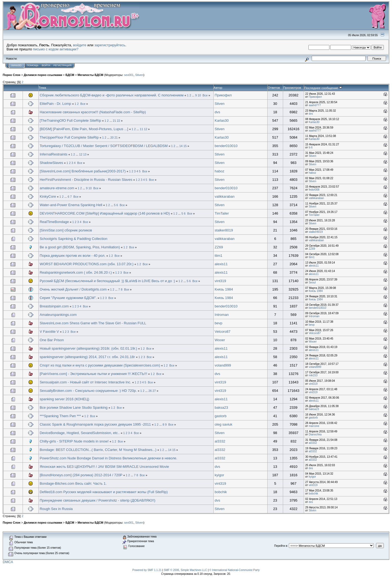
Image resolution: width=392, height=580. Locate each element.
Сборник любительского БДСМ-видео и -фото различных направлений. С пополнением (112, 95)
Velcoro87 (223, 332)
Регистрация (62, 65)
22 (118, 121)
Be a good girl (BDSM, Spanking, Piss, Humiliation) (80, 247)
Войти (46, 65)
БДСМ (70, 75)
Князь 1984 (224, 289)
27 (154, 391)
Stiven (139, 75)
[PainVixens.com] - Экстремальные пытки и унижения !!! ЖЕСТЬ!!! (94, 374)
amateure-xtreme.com (57, 188)
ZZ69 (219, 247)
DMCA (8, 562)
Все (205, 95)
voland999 (223, 365)
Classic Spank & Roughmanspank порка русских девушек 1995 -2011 (95, 424)
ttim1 (219, 256)
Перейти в (281, 546)
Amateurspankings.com (58, 315)
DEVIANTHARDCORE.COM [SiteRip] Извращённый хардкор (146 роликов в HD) (105, 213)
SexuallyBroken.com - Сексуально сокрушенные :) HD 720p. (89, 391)
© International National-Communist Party (235, 570)
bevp (219, 323)
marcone (314, 426)
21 (114, 121)
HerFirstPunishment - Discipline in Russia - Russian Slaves (86, 180)
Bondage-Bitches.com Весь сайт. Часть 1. (73, 483)
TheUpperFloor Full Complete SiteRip (69, 137)
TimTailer (222, 213)
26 (150, 391)
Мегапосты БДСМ (90, 75)
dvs (218, 112)
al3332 (220, 441)
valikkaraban (225, 196)
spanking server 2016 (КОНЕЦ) (65, 399)
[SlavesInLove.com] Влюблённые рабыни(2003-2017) (83, 171)
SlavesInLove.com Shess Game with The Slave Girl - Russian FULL (93, 323)
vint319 (220, 281)
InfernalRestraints (54, 154)
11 (142, 129)
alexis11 (221, 264)
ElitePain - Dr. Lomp (56, 104)
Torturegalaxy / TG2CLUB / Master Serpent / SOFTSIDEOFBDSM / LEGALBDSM (104, 146)
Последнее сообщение (323, 88)
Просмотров (292, 88)
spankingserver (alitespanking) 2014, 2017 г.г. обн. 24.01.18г (87, 357)
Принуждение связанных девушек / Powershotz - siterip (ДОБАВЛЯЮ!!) (98, 500)
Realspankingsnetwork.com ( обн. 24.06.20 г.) (76, 272)
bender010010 (226, 146)
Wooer (220, 340)
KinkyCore (48, 196)
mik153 (313, 375)
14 (181, 146)
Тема (42, 88)
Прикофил (223, 95)
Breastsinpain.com (54, 306)
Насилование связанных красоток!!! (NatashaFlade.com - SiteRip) (93, 112)
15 (185, 146)
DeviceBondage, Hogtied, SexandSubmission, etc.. (80, 433)
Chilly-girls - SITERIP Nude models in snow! (74, 441)
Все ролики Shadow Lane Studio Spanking (74, 407)
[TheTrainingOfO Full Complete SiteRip (71, 120)
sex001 (129, 75)
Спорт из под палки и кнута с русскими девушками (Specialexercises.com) (100, 365)
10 (199, 95)
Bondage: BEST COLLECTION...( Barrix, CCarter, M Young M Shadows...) (98, 450)
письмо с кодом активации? (56, 49)
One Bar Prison (52, 340)
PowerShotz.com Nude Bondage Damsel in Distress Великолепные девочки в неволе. (108, 458)
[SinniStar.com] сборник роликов (66, 230)
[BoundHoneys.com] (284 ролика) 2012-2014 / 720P (81, 475)
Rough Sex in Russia (56, 509)
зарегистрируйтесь (110, 45)
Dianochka (315, 434)
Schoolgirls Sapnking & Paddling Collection (74, 239)
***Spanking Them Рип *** (60, 416)
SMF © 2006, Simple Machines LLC (186, 570)
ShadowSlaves (51, 163)
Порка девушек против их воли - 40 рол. (73, 256)
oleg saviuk (224, 424)
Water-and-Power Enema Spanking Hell (71, 205)
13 (85, 154)
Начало (16, 65)
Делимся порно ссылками (43, 75)
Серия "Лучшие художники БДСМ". (68, 298)
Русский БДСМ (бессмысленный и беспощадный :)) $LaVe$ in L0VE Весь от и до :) (107, 281)
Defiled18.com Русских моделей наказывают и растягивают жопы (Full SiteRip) (104, 492)
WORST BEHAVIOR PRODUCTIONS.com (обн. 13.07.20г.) (87, 264)
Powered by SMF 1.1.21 (147, 570)
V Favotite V (49, 332)
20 (112, 138)
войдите (80, 45)
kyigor (220, 475)
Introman (222, 315)
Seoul (312, 283)
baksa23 (221, 407)
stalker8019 (224, 230)
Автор (218, 88)
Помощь (33, 65)
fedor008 (314, 190)
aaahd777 (315, 105)
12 (146, 129)
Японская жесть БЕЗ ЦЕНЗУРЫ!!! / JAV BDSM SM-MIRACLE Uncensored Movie (104, 467)
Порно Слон (12, 75)
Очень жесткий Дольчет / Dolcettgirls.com (73, 289)
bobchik (221, 492)
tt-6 (311, 147)
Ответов (274, 88)
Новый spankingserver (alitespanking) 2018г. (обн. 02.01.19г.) (88, 348)
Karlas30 (222, 120)
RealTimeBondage (54, 222)
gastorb (221, 416)
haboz (220, 171)
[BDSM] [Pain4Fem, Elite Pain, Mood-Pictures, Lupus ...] (85, 129)
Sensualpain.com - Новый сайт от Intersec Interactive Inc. (85, 382)
